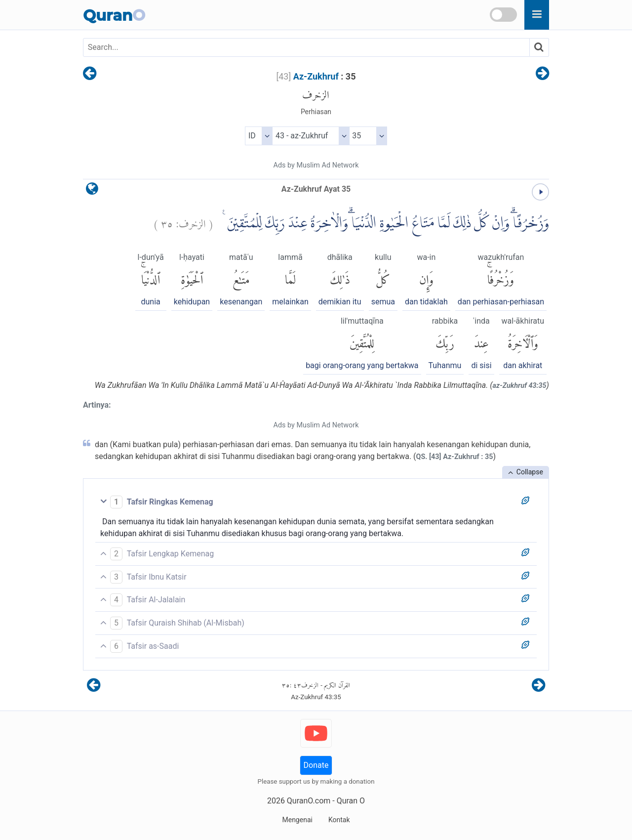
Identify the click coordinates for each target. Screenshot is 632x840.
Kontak (339, 820)
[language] (92, 191)
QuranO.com (309, 801)
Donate (316, 765)
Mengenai (297, 820)
